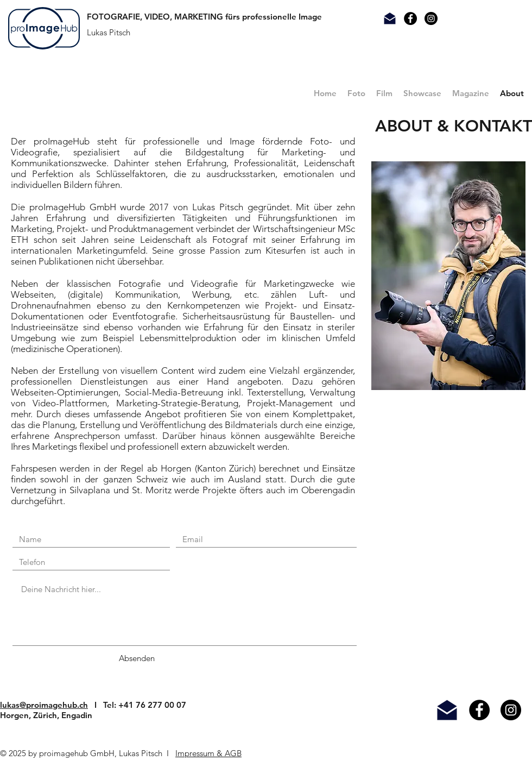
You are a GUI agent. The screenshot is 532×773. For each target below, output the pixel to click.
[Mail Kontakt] (390, 18)
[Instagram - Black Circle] (511, 710)
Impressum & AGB (208, 753)
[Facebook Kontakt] (410, 18)
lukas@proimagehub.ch (44, 705)
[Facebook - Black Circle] (479, 710)
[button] (356, 93)
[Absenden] (137, 658)
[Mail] (447, 710)
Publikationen (66, 261)
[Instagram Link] (431, 18)
